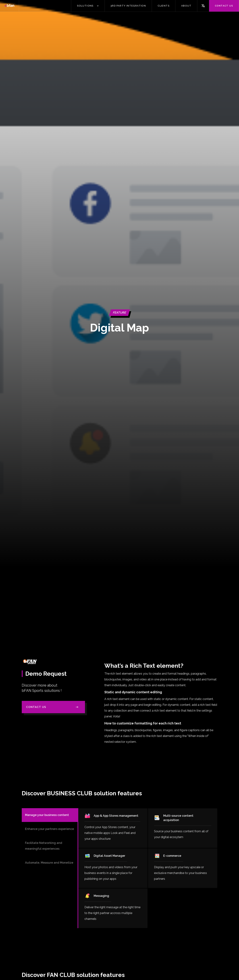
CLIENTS (164, 6)
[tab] (50, 815)
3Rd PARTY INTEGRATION (128, 6)
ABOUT (186, 6)
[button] (88, 6)
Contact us (224, 6)
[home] (10, 6)
